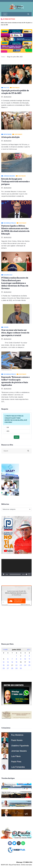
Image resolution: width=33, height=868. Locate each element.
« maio (5, 649)
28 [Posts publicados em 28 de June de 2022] (12, 668)
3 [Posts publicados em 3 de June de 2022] (25, 656)
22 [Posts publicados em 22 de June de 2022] (16, 665)
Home (3, 57)
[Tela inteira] (29, 574)
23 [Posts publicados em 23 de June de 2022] (21, 665)
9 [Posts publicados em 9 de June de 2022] (21, 659)
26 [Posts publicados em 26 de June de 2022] (4, 668)
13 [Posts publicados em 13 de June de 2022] (8, 662)
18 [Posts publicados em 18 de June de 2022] (29, 662)
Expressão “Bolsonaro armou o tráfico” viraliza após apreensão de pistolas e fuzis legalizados (15, 381)
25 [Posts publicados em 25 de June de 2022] (29, 665)
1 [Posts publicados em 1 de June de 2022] (16, 656)
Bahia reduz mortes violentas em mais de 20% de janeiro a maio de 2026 (16, 24)
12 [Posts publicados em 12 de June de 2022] (4, 662)
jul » (29, 649)
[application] (16, 568)
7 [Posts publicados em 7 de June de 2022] (12, 659)
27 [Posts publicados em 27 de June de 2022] (8, 668)
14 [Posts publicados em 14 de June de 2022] (12, 662)
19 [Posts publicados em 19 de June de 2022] (4, 665)
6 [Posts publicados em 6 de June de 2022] (8, 659)
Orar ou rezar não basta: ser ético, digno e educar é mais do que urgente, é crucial (15, 333)
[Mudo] (26, 574)
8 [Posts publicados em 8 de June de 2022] (16, 659)
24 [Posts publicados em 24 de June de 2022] (25, 665)
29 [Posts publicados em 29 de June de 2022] (16, 668)
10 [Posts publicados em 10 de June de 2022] (25, 659)
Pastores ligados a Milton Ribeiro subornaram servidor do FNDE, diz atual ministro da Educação (15, 230)
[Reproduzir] (4, 574)
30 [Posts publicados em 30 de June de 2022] (21, 668)
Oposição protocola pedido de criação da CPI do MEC (15, 92)
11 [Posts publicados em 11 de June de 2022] (29, 659)
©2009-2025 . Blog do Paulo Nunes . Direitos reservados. (17, 863)
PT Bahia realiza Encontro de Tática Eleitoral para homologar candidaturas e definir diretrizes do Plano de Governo (15, 283)
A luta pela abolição (10, 137)
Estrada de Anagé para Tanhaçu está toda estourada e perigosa (15, 181)
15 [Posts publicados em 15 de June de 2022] (16, 662)
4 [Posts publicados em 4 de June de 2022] (29, 656)
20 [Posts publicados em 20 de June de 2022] (8, 665)
